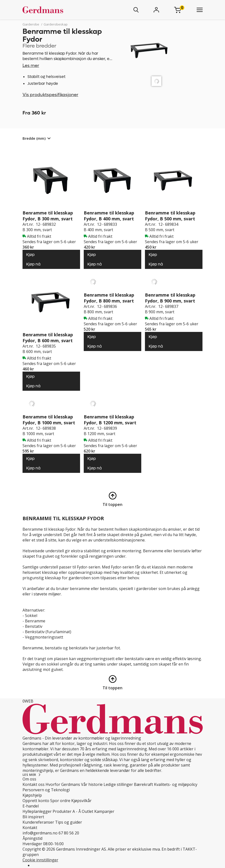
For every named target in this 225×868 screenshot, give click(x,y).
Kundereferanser (38, 822)
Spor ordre (60, 801)
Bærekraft (143, 784)
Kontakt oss (34, 784)
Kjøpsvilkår (81, 801)
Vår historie (92, 784)
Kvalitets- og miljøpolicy (176, 784)
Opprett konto (36, 801)
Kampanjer (104, 811)
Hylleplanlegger (37, 811)
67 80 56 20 (69, 833)
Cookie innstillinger (40, 860)
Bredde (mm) (34, 138)
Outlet (88, 811)
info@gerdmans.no (40, 833)
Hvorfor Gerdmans (63, 784)
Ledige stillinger (118, 784)
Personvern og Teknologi (46, 790)
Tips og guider (69, 822)
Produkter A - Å (67, 811)
